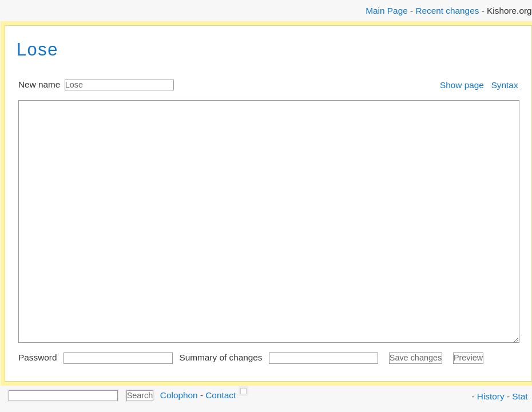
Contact (221, 395)
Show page (462, 85)
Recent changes (447, 11)
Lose (37, 49)
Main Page (386, 11)
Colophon (179, 395)
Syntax (505, 85)
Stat (520, 396)
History (491, 396)
